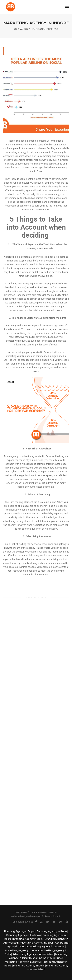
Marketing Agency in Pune (46, 958)
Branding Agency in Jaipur (20, 931)
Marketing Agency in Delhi (29, 966)
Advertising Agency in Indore (22, 950)
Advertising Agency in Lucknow (46, 947)
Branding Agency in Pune (52, 931)
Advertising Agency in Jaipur (36, 943)
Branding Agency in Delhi (28, 939)
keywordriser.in (53, 916)
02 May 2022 (22, 29)
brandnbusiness (47, 29)
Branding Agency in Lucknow (24, 935)
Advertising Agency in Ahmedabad (33, 954)
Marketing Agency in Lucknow (23, 962)
